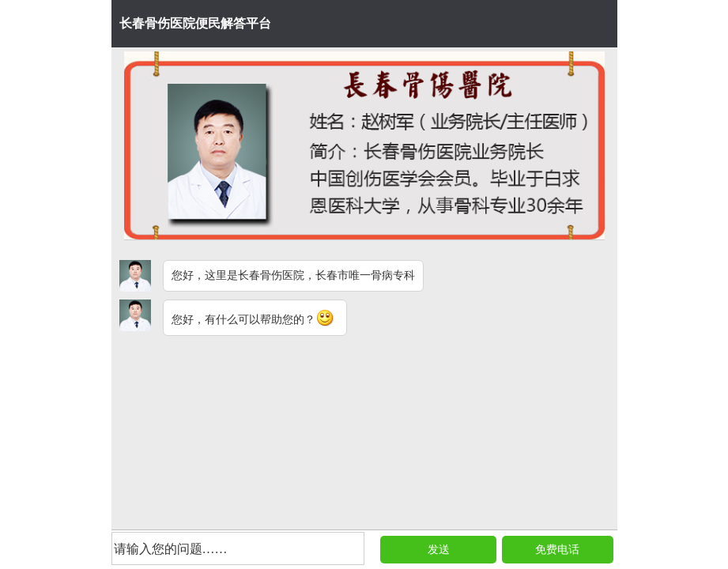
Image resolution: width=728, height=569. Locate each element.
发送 (439, 550)
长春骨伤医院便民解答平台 (195, 23)
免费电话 (557, 550)
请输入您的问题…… (171, 549)
